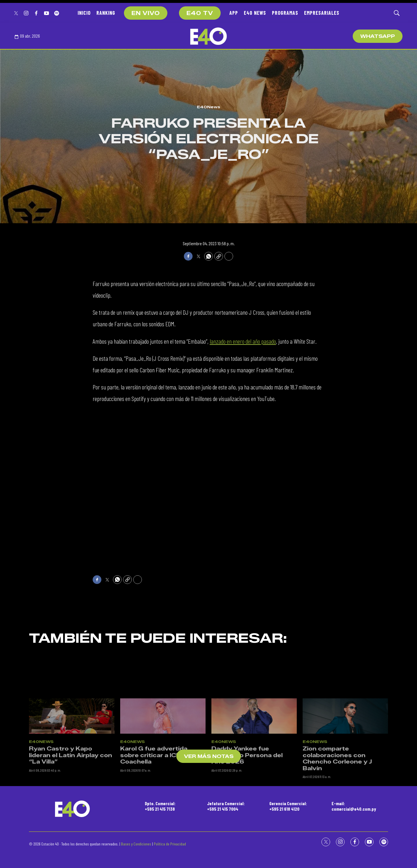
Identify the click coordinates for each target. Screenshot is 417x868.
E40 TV (200, 13)
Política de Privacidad (170, 844)
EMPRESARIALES (322, 13)
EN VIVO (146, 13)
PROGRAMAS (285, 13)
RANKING (106, 13)
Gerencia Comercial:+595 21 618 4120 (288, 806)
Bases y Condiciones (136, 844)
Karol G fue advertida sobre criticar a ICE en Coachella (155, 813)
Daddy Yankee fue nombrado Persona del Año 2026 (247, 813)
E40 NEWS (255, 13)
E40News (209, 107)
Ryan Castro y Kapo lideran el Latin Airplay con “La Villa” (71, 813)
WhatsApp (378, 36)
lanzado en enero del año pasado (243, 341)
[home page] (209, 36)
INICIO (84, 13)
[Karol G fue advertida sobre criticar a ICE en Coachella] (163, 773)
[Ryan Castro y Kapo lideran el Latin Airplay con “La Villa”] (72, 773)
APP (234, 13)
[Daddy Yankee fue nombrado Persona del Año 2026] (254, 773)
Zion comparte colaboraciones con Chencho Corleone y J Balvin (337, 816)
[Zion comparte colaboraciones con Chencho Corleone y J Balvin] (345, 773)
